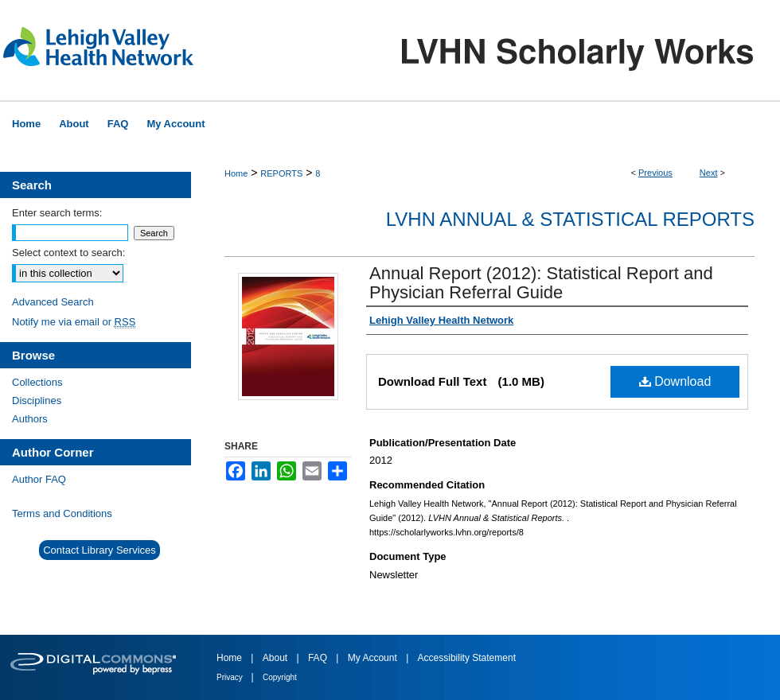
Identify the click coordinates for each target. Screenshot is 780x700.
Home (236, 173)
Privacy (231, 677)
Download (675, 381)
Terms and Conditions (62, 513)
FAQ (319, 658)
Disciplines (37, 401)
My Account (374, 658)
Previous (655, 173)
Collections (37, 382)
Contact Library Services (99, 550)
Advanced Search (53, 302)
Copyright (280, 677)
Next (709, 173)
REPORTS (281, 173)
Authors (30, 419)
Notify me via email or (74, 322)
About (277, 658)
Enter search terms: (57, 213)
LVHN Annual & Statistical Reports (570, 219)
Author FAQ (39, 479)
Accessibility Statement (467, 658)
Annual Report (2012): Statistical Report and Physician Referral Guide (541, 283)
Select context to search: (68, 253)
